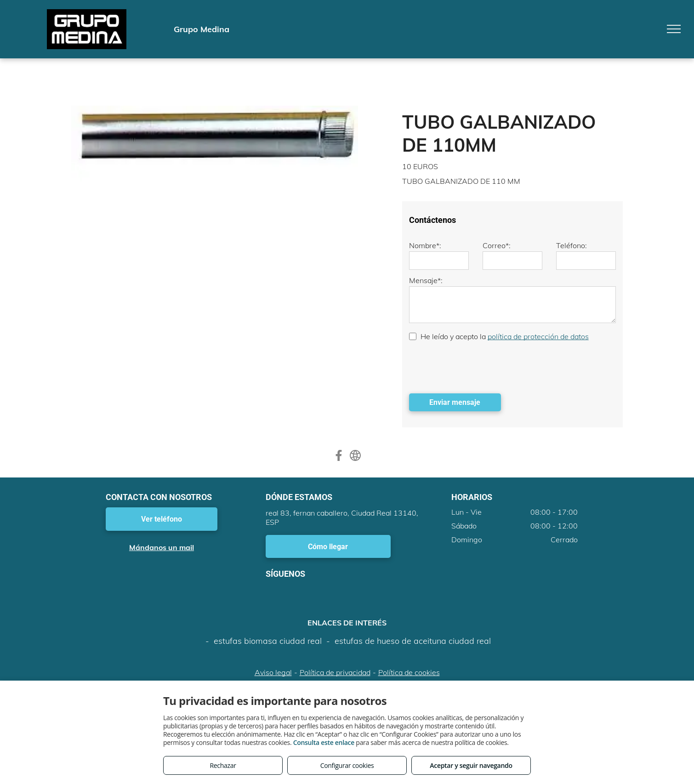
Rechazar (223, 765)
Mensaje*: (426, 280)
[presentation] (479, 366)
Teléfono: (572, 245)
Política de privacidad (335, 672)
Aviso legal (273, 672)
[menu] (674, 29)
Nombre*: (425, 245)
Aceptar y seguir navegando (471, 765)
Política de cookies (409, 672)
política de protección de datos (538, 336)
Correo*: (497, 245)
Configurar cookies (347, 765)
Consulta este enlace (324, 742)
